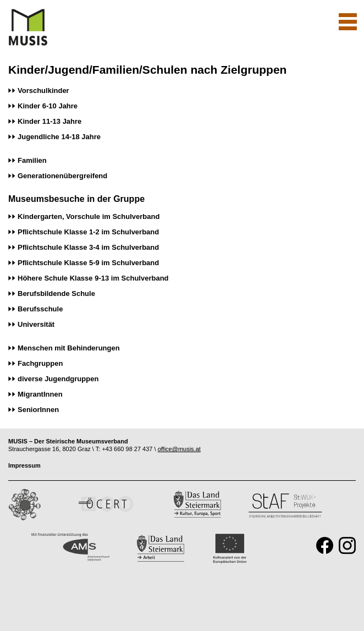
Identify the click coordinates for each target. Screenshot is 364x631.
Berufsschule (40, 309)
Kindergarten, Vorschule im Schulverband (89, 216)
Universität (36, 324)
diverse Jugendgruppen (58, 379)
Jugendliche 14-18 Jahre (59, 137)
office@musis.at (179, 449)
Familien (32, 160)
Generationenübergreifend (62, 176)
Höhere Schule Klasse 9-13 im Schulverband (93, 278)
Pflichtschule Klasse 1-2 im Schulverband (88, 232)
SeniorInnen (38, 410)
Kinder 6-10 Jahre (48, 106)
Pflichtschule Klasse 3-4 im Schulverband (88, 247)
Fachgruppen (40, 363)
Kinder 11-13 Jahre (49, 121)
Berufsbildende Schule (56, 293)
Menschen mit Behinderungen (69, 348)
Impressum (24, 465)
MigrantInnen (40, 394)
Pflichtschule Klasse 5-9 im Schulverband (88, 263)
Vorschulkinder (43, 90)
